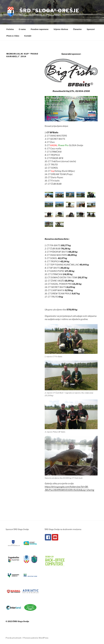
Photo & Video (13, 36)
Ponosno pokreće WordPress (36, 638)
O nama (22, 29)
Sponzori (91, 29)
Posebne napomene (40, 29)
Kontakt (28, 36)
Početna (10, 29)
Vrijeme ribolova (61, 29)
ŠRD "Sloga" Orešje (49, 11)
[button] (71, 190)
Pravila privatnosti (13, 638)
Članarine (77, 29)
